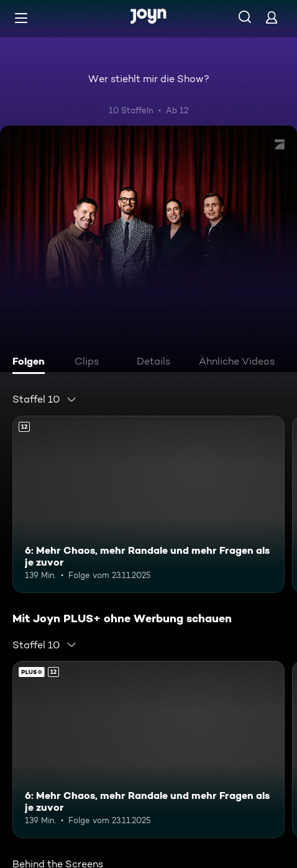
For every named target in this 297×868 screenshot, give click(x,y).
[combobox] (45, 399)
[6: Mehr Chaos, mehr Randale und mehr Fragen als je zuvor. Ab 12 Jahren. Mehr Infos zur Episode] (148, 504)
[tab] (32, 363)
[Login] (272, 17)
